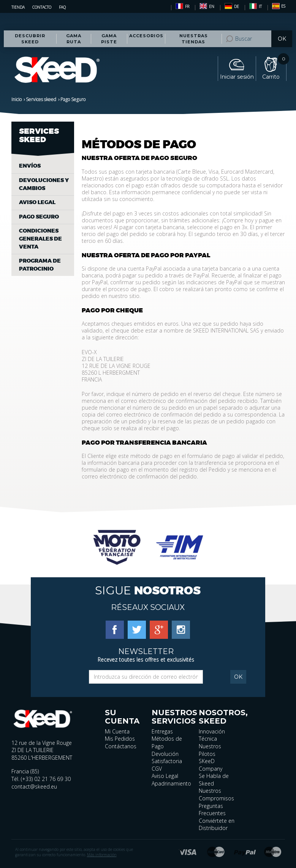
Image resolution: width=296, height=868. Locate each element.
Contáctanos (121, 746)
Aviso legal (37, 202)
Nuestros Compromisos (216, 794)
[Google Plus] (159, 629)
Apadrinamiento (171, 783)
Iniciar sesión (237, 77)
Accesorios (146, 36)
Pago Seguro (39, 217)
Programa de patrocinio (40, 265)
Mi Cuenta (117, 731)
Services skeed (41, 99)
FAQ (62, 7)
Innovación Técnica (212, 735)
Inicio (17, 99)
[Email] (146, 677)
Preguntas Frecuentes (212, 810)
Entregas (162, 731)
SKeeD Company (211, 765)
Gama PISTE (109, 39)
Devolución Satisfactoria (167, 758)
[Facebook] (115, 629)
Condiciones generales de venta (40, 239)
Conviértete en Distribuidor (217, 824)
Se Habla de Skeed (214, 780)
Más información (102, 855)
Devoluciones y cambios (44, 184)
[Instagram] (181, 629)
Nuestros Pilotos (210, 750)
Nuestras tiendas (194, 39)
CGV (157, 769)
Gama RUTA (74, 39)
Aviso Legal (165, 776)
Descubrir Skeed (30, 39)
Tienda (18, 7)
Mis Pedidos (120, 739)
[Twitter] (137, 629)
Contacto (42, 7)
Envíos (30, 166)
